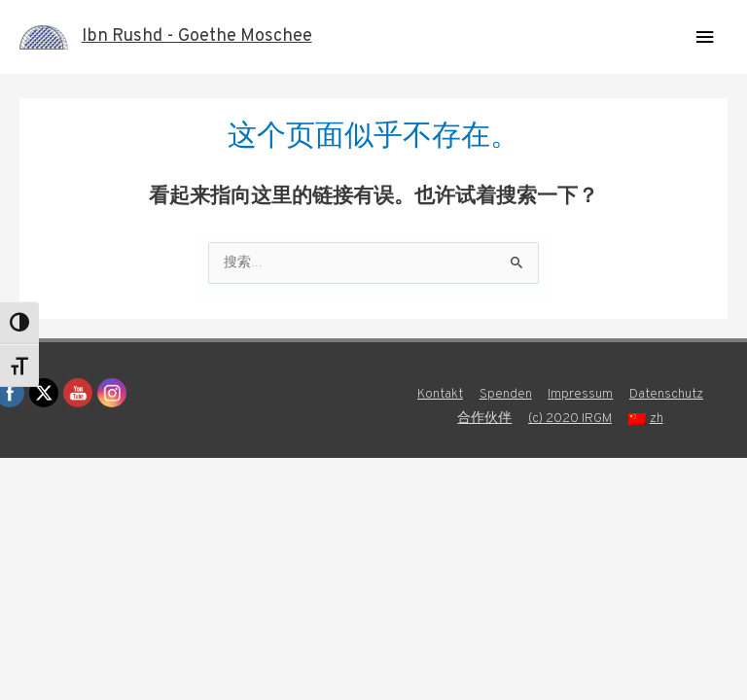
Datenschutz (666, 394)
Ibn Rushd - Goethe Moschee (197, 36)
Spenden (506, 394)
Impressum (580, 394)
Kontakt (440, 394)
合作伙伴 (484, 419)
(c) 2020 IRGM (570, 419)
